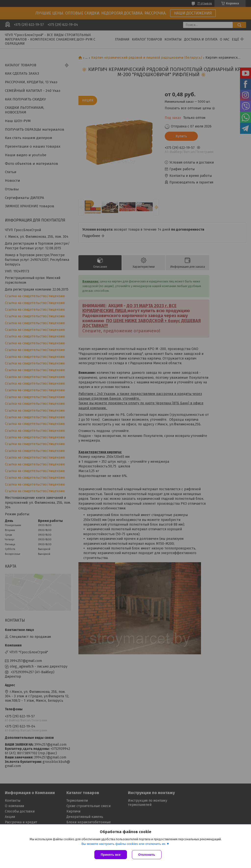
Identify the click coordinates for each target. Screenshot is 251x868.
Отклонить (147, 855)
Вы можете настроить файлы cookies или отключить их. (124, 844)
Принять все (111, 855)
